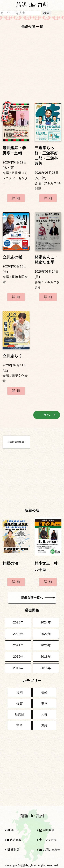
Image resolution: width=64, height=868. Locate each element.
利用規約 (47, 830)
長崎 (44, 693)
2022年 (46, 634)
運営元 (13, 850)
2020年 (46, 645)
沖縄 (44, 725)
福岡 (20, 693)
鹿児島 (20, 714)
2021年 (18, 645)
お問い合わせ (50, 850)
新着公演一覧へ (38, 598)
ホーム (13, 830)
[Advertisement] (32, 64)
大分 (44, 714)
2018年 (46, 657)
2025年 (18, 622)
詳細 (17, 198)
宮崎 (20, 725)
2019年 (18, 657)
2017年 (18, 668)
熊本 (44, 703)
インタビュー (49, 840)
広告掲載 (14, 840)
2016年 (46, 668)
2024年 (46, 622)
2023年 (18, 634)
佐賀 (20, 703)
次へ (47, 415)
